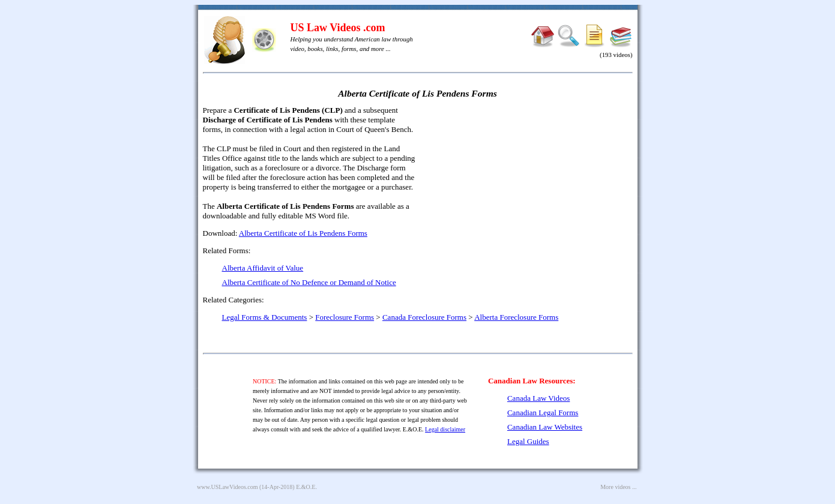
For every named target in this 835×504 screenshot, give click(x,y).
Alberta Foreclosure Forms (516, 317)
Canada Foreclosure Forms (424, 317)
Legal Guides (528, 441)
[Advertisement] (529, 192)
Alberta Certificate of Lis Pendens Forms (303, 233)
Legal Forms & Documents (265, 317)
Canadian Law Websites (545, 427)
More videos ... (618, 487)
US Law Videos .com (338, 28)
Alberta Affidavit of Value (263, 268)
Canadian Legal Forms (543, 412)
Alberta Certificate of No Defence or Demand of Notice (309, 282)
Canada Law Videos (538, 398)
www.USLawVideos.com (228, 487)
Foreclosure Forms (345, 317)
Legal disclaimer (445, 429)
